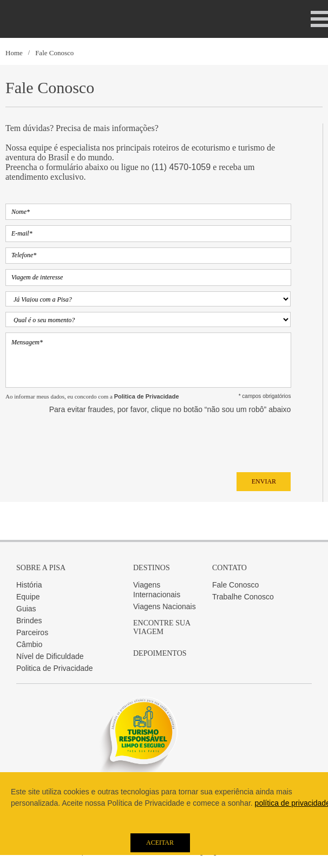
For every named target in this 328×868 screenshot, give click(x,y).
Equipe (28, 597)
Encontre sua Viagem (162, 627)
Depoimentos (160, 653)
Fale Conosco (54, 53)
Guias (26, 609)
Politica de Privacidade (55, 668)
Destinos (152, 568)
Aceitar (160, 843)
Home (14, 53)
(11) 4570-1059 (181, 167)
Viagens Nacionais (165, 606)
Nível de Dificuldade (50, 656)
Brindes (29, 621)
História (29, 585)
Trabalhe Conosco (243, 597)
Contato (229, 568)
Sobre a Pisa (41, 568)
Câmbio (29, 644)
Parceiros (32, 632)
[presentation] (88, 440)
